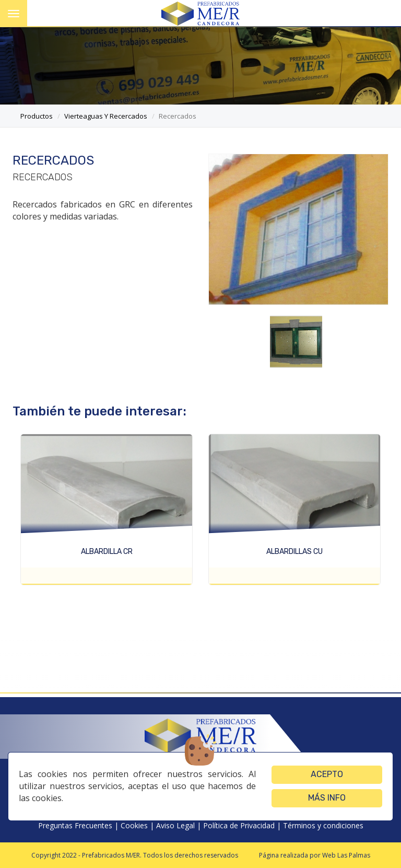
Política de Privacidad (239, 825)
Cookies (134, 825)
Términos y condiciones (323, 825)
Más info (327, 798)
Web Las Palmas (346, 855)
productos (37, 116)
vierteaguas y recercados (106, 116)
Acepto (327, 774)
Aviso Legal (175, 825)
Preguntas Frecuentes (75, 825)
